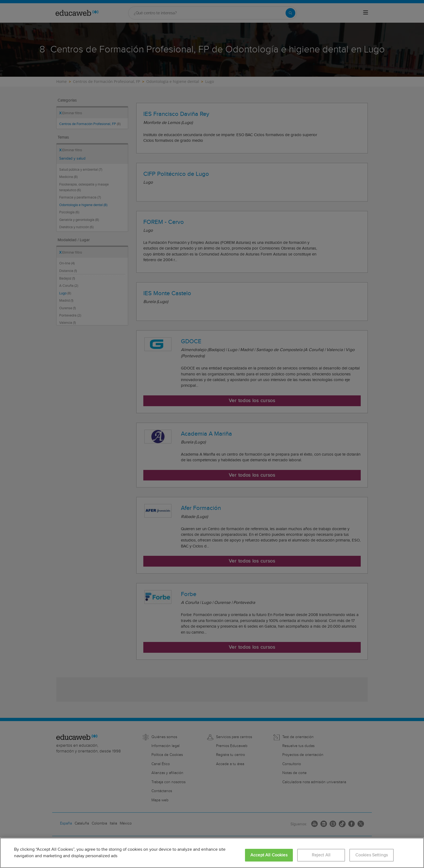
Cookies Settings (372, 855)
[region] (212, 853)
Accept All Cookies (269, 855)
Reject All (321, 855)
